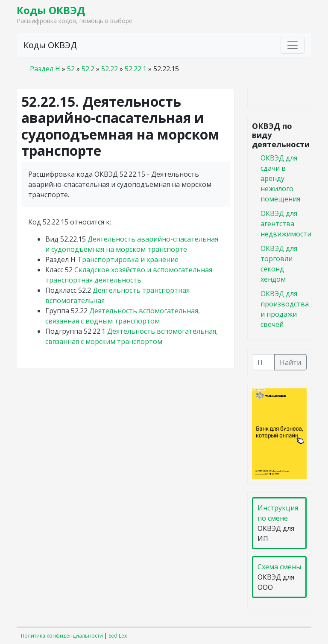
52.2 (88, 69)
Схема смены (279, 567)
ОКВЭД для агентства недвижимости (286, 223)
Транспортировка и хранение (128, 259)
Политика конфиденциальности (62, 636)
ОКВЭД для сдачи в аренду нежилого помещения (280, 178)
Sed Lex (118, 636)
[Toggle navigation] (293, 45)
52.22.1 (136, 69)
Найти (290, 362)
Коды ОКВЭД (51, 10)
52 (71, 69)
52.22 (110, 69)
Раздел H (45, 69)
